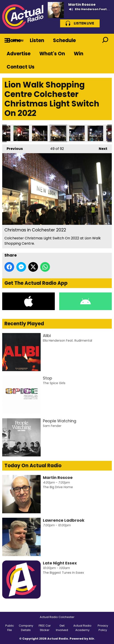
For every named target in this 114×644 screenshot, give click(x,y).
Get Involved (62, 628)
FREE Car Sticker (45, 628)
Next (101, 148)
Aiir (91, 639)
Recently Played (24, 324)
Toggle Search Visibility (105, 40)
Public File (10, 628)
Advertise (19, 54)
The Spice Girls (54, 383)
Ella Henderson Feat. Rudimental (67, 341)
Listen (37, 40)
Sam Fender (52, 426)
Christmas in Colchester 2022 (21, 133)
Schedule (64, 40)
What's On (52, 54)
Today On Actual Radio (33, 466)
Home (14, 40)
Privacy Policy (103, 628)
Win (79, 54)
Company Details (26, 628)
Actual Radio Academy (82, 628)
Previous (12, 148)
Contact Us (21, 67)
